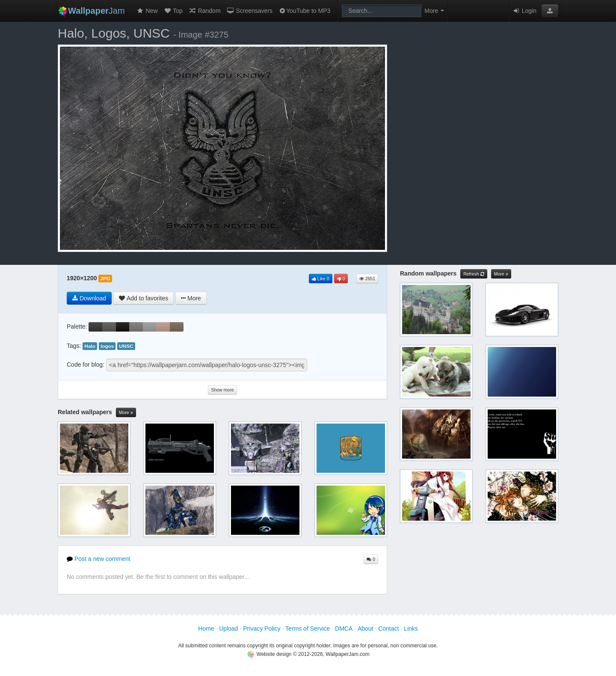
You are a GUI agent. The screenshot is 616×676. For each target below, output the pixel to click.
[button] (550, 11)
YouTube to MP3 (304, 11)
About (366, 629)
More (126, 413)
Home (206, 629)
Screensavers (250, 11)
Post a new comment (99, 559)
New (147, 11)
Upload (228, 629)
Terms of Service (308, 629)
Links (411, 629)
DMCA (344, 629)
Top (173, 11)
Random (205, 11)
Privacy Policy (262, 629)
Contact (388, 629)
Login (524, 11)
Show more (222, 390)
